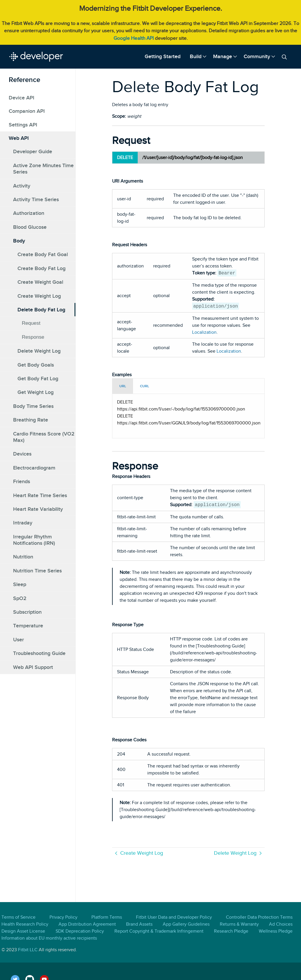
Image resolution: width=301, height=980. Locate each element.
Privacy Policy (63, 917)
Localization (204, 332)
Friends (22, 481)
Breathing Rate (31, 420)
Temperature (28, 626)
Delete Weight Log (39, 351)
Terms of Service (18, 917)
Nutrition (23, 557)
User (18, 640)
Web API (19, 138)
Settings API (23, 125)
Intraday (23, 523)
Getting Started (163, 56)
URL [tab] (123, 386)
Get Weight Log (36, 392)
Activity (22, 186)
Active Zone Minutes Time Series (43, 169)
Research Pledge (231, 931)
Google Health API (134, 38)
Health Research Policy (25, 924)
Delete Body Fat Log (41, 310)
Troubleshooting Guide (39, 653)
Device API (22, 98)
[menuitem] (163, 57)
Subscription (27, 612)
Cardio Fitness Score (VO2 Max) (44, 437)
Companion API (27, 111)
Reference (24, 80)
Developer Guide (33, 151)
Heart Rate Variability (38, 509)
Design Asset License (23, 931)
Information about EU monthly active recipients (49, 938)
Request (31, 323)
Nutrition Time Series (37, 571)
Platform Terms (107, 917)
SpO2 (20, 598)
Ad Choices (281, 924)
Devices (22, 454)
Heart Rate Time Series (40, 495)
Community (257, 56)
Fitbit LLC (28, 950)
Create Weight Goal (40, 282)
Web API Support (33, 667)
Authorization (29, 213)
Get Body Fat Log (38, 379)
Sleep (20, 584)
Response (33, 337)
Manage (223, 56)
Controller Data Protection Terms (259, 917)
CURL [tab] (145, 386)
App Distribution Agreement (87, 924)
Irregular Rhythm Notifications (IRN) (34, 540)
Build (196, 56)
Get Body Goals (36, 365)
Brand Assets (139, 924)
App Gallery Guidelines (186, 924)
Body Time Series (33, 406)
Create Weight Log (39, 296)
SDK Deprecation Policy (80, 931)
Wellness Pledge (276, 931)
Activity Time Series (36, 199)
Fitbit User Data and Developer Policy (174, 917)
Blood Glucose (30, 227)
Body (19, 241)
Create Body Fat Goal (43, 254)
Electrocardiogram (34, 468)
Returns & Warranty (239, 924)
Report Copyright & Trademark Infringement (159, 931)
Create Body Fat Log (41, 268)
